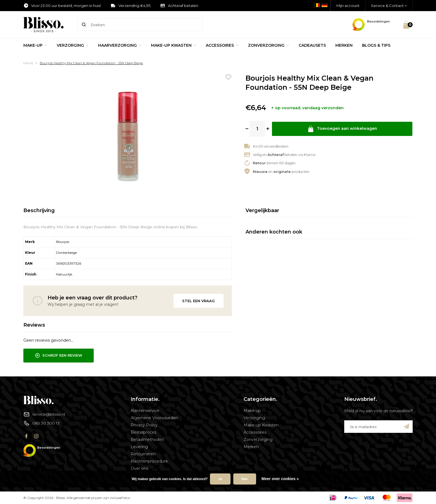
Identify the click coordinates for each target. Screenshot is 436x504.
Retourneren (143, 454)
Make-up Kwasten (174, 45)
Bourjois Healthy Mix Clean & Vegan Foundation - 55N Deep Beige (91, 63)
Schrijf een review (59, 356)
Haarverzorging (120, 45)
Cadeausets (312, 45)
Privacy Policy (144, 425)
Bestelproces (143, 432)
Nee (245, 479)
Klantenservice (145, 411)
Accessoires (222, 45)
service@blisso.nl (44, 414)
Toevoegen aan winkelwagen (342, 129)
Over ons (139, 468)
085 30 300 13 (41, 423)
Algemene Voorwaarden (154, 418)
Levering (139, 447)
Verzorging (73, 45)
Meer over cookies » (280, 479)
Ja (220, 479)
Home (28, 63)
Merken (344, 45)
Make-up (35, 45)
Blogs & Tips (376, 45)
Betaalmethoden (147, 440)
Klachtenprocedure (149, 461)
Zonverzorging (269, 45)
